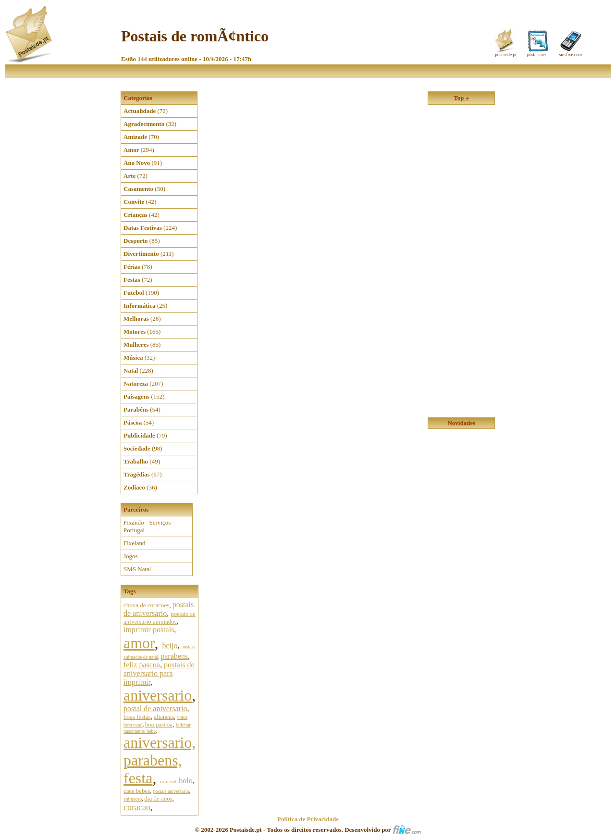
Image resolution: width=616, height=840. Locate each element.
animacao (133, 799)
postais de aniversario (159, 609)
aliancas (164, 717)
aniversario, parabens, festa (160, 760)
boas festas (137, 717)
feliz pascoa (142, 665)
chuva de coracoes (146, 605)
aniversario (158, 695)
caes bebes (137, 791)
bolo (185, 781)
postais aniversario (171, 791)
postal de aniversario (155, 708)
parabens (174, 656)
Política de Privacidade (308, 819)
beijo (170, 646)
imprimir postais (149, 630)
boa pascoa (159, 724)
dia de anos (158, 798)
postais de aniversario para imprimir (159, 673)
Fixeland (135, 543)
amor (139, 643)
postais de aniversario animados (160, 618)
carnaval (168, 782)
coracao (137, 807)
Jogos (131, 556)
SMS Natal (137, 569)
